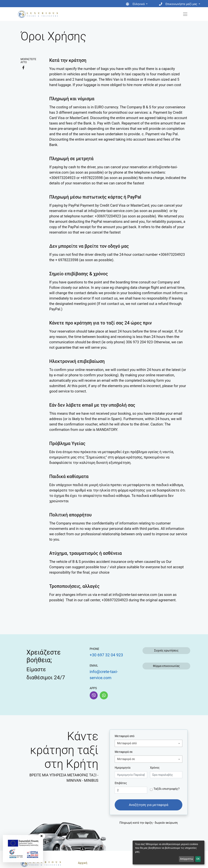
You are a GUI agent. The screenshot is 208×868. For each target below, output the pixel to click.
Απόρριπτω (187, 859)
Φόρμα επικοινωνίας (166, 666)
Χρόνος (155, 768)
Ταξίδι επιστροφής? (167, 789)
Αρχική (83, 863)
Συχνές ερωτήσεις (166, 651)
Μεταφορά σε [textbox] (126, 759)
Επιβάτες (121, 783)
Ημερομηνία (122, 768)
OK (198, 859)
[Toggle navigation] (185, 14)
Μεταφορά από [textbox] (127, 743)
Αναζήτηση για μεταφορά (149, 805)
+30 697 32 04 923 (106, 655)
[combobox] (149, 743)
